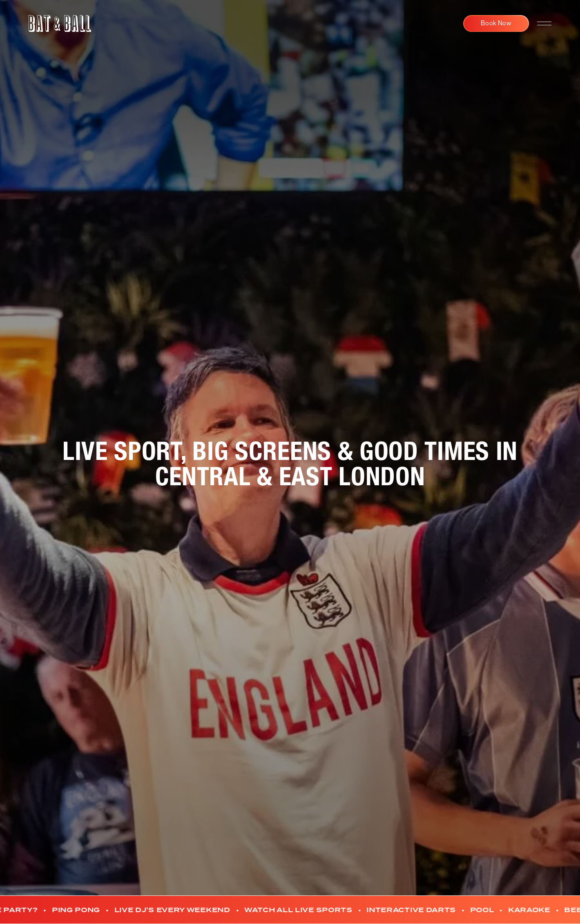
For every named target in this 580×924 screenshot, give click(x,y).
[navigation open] (544, 23)
